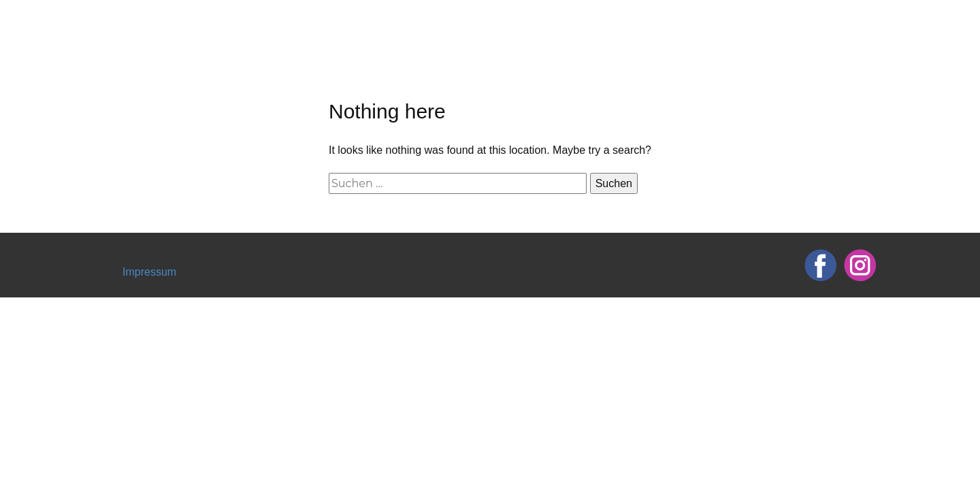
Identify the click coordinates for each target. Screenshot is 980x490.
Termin (736, 23)
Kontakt (851, 23)
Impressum (149, 272)
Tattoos (673, 23)
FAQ (793, 23)
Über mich (600, 23)
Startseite (521, 23)
